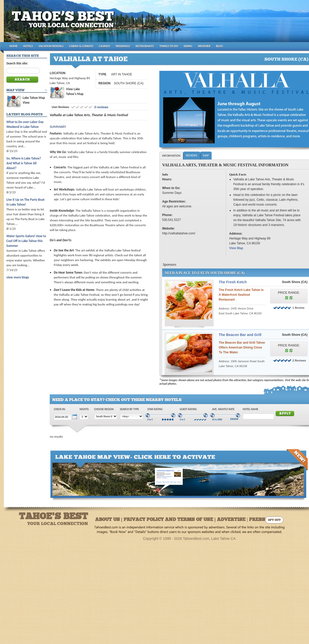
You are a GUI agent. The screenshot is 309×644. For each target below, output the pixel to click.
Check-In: (60, 409)
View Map (236, 248)
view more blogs (18, 277)
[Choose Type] (131, 416)
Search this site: (17, 63)
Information (171, 156)
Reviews (191, 155)
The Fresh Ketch (233, 282)
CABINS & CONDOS (81, 46)
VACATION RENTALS (51, 46)
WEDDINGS (123, 46)
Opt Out (274, 520)
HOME (14, 46)
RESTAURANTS (145, 46)
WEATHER (204, 46)
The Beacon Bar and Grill (240, 335)
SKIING (188, 46)
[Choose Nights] (84, 417)
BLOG (219, 46)
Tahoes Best (64, 23)
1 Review (298, 308)
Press (257, 520)
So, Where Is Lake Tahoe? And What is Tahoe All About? (24, 163)
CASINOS (104, 46)
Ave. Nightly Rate (223, 409)
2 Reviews (299, 360)
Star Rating (155, 409)
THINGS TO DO (169, 46)
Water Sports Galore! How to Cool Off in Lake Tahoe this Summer (26, 241)
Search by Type (129, 409)
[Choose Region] (106, 416)
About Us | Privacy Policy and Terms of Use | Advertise (170, 520)
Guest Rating (188, 409)
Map (206, 155)
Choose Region (104, 409)
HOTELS (28, 46)
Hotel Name (250, 409)
